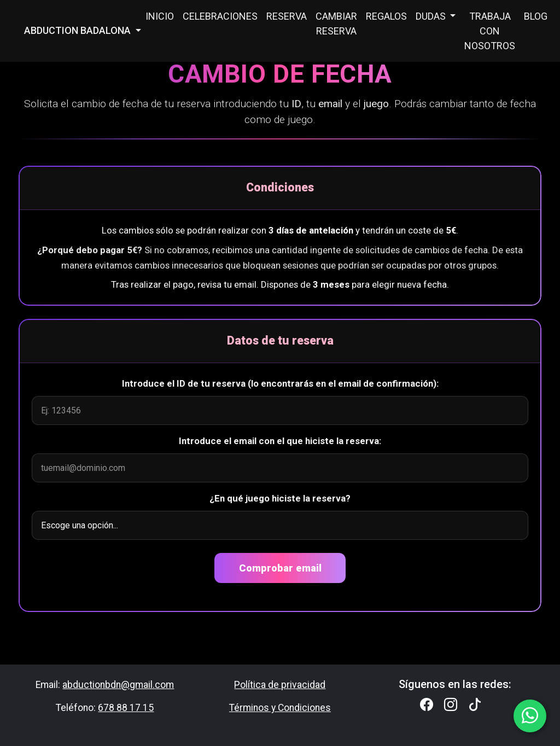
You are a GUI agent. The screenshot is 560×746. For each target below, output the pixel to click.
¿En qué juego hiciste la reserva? (280, 498)
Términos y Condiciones (280, 708)
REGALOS (386, 16)
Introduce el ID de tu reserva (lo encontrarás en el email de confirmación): (280, 383)
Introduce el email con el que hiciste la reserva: (280, 441)
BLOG (536, 16)
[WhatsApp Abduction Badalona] (530, 716)
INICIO (160, 16)
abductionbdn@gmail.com (118, 685)
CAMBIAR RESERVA (336, 24)
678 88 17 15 (126, 708)
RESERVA (287, 16)
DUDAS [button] (432, 16)
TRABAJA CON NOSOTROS (490, 31)
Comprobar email (280, 568)
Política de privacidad (280, 685)
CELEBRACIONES (220, 16)
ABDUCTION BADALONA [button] (78, 30)
